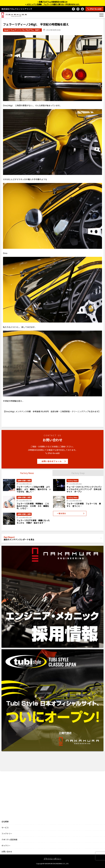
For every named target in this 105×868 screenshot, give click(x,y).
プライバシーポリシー (52, 859)
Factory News (27, 473)
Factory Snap (78, 473)
